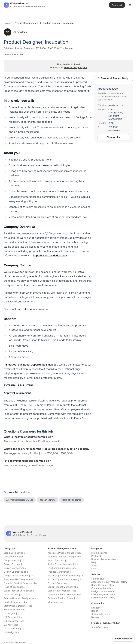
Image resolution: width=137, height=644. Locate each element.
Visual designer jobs (14, 628)
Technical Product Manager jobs (64, 594)
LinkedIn (96, 608)
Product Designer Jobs (26, 23)
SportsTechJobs (100, 627)
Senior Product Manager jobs (63, 587)
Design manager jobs (15, 568)
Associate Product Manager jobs (64, 553)
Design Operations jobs (16, 572)
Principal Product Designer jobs (20, 598)
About (94, 565)
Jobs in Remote (47, 500)
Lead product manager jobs (62, 568)
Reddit (95, 611)
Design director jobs (14, 560)
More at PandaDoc (72, 500)
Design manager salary (103, 598)
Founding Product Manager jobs (64, 557)
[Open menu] (130, 5)
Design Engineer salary (103, 594)
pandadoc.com (116, 105)
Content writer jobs (14, 557)
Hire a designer (99, 553)
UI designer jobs (12, 613)
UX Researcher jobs (14, 621)
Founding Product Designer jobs (20, 583)
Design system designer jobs (19, 575)
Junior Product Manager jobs (63, 564)
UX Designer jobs (13, 617)
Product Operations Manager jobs (65, 579)
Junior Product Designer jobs (19, 591)
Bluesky (95, 617)
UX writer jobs (11, 625)
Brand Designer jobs (14, 553)
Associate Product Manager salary (109, 582)
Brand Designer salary (103, 585)
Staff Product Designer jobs (18, 606)
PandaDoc (16, 32)
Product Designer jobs (76, 67)
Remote (69, 48)
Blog (94, 562)
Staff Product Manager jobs (62, 591)
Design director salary (103, 591)
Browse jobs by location (104, 559)
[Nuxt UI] (24, 5)
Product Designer (24, 48)
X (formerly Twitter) (101, 614)
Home (7, 23)
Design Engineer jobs (15, 564)
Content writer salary (102, 588)
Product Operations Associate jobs (65, 575)
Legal (94, 569)
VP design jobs (12, 632)
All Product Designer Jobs (20, 500)
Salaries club (98, 579)
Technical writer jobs (14, 610)
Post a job (96, 556)
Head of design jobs (14, 587)
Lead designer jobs (14, 594)
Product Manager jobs (59, 572)
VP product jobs (56, 602)
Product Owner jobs (58, 583)
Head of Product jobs (59, 560)
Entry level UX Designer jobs (18, 579)
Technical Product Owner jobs (63, 598)
